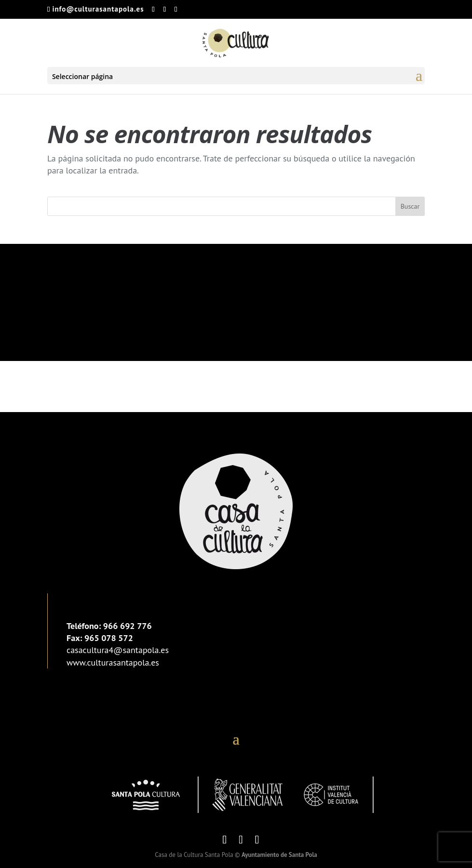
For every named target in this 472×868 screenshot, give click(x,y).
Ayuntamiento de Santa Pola (279, 855)
